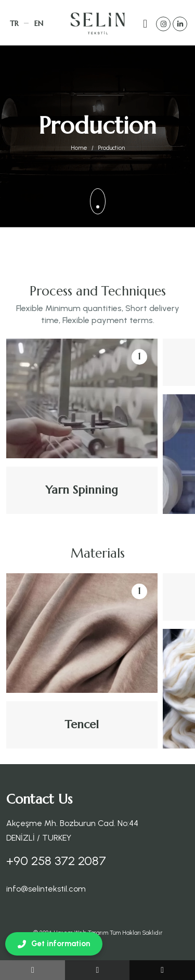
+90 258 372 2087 (56, 861)
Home (79, 148)
